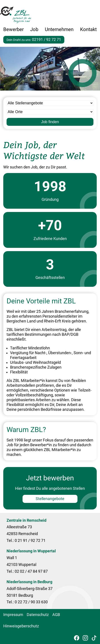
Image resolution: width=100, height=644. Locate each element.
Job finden (50, 122)
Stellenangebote (50, 499)
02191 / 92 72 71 (46, 40)
